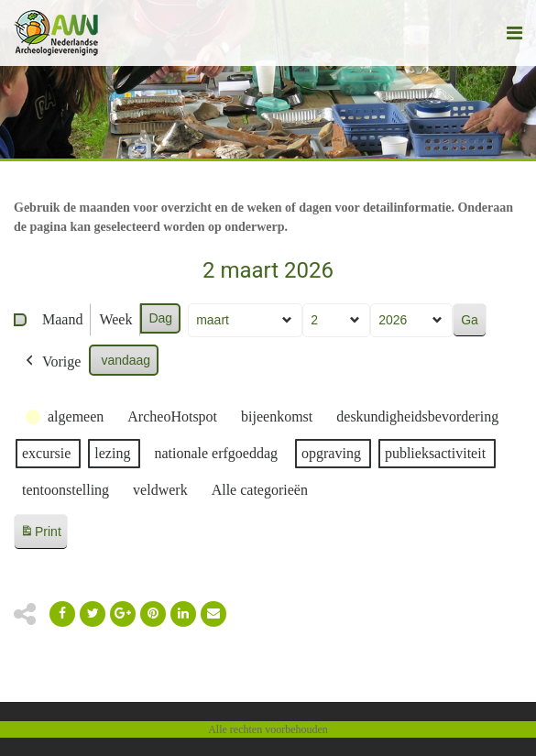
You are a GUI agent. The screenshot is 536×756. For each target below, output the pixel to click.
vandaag (126, 360)
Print (40, 535)
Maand (62, 319)
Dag (160, 318)
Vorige (51, 362)
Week (115, 319)
